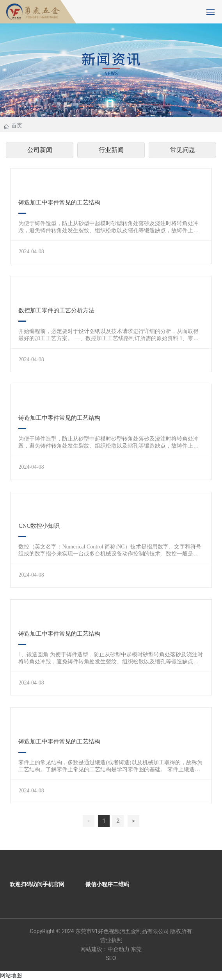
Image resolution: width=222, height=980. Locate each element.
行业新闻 (111, 150)
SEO (111, 958)
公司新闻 (40, 150)
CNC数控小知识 (39, 526)
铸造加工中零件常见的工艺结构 (59, 202)
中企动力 (119, 949)
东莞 (136, 949)
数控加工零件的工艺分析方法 (56, 310)
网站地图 (11, 975)
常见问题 (183, 150)
